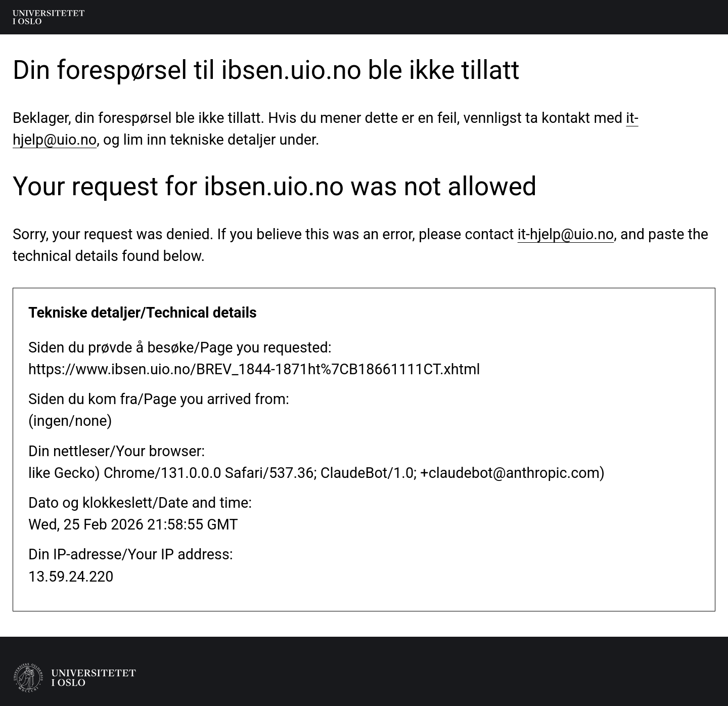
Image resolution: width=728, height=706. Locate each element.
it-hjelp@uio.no (566, 234)
